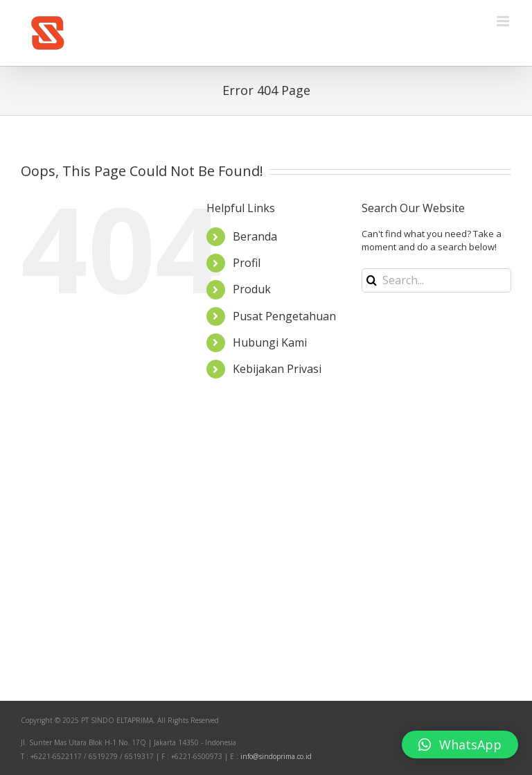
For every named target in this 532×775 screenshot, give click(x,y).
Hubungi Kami (270, 342)
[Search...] (436, 280)
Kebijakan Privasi (277, 369)
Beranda (255, 236)
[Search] (372, 280)
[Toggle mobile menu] (504, 21)
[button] (460, 744)
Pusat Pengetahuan (284, 316)
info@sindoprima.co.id (276, 756)
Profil (247, 263)
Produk (252, 289)
